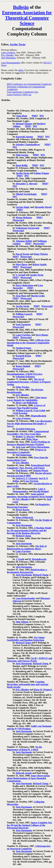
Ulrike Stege (32, 439)
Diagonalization (39, 416)
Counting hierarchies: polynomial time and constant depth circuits (28, 684)
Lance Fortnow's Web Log (19, 95)
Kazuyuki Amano (24, 137)
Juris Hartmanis (8, 58)
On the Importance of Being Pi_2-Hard (24, 748)
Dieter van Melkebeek (26, 403)
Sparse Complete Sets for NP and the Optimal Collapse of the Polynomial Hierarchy (29, 825)
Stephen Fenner (23, 348)
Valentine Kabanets (25, 377)
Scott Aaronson (23, 324)
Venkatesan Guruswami (27, 228)
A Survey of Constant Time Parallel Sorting (26, 407)
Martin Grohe (38, 296)
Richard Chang (23, 536)
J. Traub (20, 559)
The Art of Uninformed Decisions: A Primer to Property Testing (29, 382)
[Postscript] (18, 220)
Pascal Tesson (22, 254)
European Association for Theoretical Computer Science (27, 18)
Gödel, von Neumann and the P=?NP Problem (29, 727)
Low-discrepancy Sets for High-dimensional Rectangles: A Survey (30, 424)
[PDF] (35, 116)
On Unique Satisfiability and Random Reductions (26, 639)
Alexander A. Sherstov (27, 184)
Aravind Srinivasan (25, 429)
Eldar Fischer (22, 387)
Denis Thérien (41, 254)
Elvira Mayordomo (40, 447)
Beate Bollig (22, 165)
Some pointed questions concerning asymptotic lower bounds (30, 495)
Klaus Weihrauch (24, 517)
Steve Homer (42, 335)
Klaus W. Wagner (42, 690)
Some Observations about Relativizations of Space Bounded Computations (28, 778)
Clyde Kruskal (20, 413)
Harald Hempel (41, 491)
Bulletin (21, 7)
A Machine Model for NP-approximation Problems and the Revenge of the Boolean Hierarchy (29, 530)
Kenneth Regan (23, 356)
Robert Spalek (39, 264)
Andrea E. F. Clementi (26, 478)
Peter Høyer (22, 264)
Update (40, 444)
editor (21, 70)
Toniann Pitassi (40, 471)
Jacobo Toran (22, 173)
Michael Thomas (24, 124)
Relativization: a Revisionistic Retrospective (27, 571)
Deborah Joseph (24, 773)
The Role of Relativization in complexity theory (27, 547)
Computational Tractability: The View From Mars (28, 433)
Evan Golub (39, 411)
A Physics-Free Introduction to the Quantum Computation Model (28, 343)
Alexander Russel (43, 207)
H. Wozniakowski (38, 559)
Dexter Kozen (22, 510)
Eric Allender (7, 55)
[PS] (42, 116)
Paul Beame (22, 471)
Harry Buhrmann (24, 285)
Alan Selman (22, 622)
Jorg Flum (21, 296)
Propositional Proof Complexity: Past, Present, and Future (28, 467)
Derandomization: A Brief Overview (25, 374)
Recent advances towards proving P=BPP (29, 474)
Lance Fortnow (8, 53)
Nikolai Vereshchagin (26, 194)
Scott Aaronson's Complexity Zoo (23, 92)
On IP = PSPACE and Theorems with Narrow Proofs (30, 660)
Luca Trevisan (31, 481)
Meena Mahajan (24, 218)
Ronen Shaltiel (23, 366)
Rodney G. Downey (25, 437)
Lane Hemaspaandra (11, 63)
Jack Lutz (21, 447)
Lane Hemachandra (25, 598)
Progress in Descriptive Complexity (27, 451)
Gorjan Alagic (23, 207)
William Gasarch (24, 314)
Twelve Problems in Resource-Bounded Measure (28, 443)
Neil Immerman (24, 455)
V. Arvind (20, 275)
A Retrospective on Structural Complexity (29, 847)
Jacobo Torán (18, 44)
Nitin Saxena (22, 155)
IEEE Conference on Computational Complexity (29, 84)
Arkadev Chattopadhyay (28, 145)
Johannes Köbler (24, 241)
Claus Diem (21, 116)
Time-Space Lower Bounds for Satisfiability (27, 399)
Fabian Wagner (42, 173)
